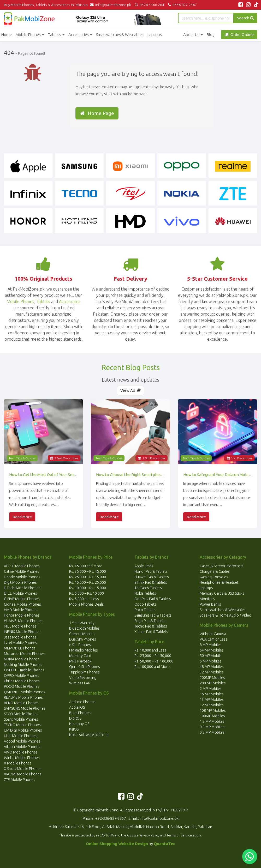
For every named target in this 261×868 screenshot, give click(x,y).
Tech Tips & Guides (22, 458)
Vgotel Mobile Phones (22, 741)
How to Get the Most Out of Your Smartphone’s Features (43, 475)
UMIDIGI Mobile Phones (23, 730)
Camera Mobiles (82, 634)
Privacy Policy (149, 835)
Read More (22, 517)
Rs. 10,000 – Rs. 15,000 (88, 588)
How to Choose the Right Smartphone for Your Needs (130, 475)
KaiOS (74, 729)
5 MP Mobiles (211, 661)
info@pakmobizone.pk (112, 5)
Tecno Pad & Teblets (151, 626)
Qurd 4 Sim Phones (85, 667)
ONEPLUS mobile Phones (24, 670)
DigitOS (75, 718)
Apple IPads (144, 566)
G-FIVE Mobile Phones (22, 599)
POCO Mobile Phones (22, 686)
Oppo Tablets (145, 604)
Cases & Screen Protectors (222, 566)
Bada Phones (80, 713)
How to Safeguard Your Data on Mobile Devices (218, 475)
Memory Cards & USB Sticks (222, 593)
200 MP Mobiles (213, 683)
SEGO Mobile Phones (21, 714)
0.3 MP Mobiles (212, 732)
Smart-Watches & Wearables (223, 610)
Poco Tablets (145, 610)
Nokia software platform (89, 735)
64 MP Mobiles (212, 650)
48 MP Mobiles (212, 667)
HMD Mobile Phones (21, 610)
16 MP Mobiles (212, 694)
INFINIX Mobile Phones (22, 632)
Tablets (56, 35)
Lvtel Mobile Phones (20, 643)
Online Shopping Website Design (117, 844)
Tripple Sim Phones (84, 672)
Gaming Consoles (214, 577)
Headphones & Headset (219, 582)
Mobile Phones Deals (86, 604)
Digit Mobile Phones (20, 582)
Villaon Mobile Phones (22, 747)
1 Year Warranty (82, 623)
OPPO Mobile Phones (22, 676)
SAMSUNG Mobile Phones (25, 708)
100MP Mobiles (212, 716)
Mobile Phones (30, 35)
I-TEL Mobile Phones (20, 626)
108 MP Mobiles (213, 710)
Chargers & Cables (215, 571)
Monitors (207, 599)
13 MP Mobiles (212, 700)
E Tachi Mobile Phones (22, 588)
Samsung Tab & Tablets (153, 615)
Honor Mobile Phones (22, 615)
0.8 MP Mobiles (212, 727)
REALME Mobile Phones (23, 697)
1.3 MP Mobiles (212, 721)
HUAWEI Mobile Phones (23, 621)
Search (245, 18)
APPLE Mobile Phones (22, 566)
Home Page (97, 113)
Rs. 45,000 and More (86, 566)
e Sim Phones (80, 645)
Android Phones (82, 702)
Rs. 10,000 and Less (150, 650)
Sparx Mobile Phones (21, 719)
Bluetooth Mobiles (84, 628)
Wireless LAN (80, 683)
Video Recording (83, 678)
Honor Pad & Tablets (151, 571)
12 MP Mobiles (212, 705)
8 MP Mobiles (211, 645)
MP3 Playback (80, 661)
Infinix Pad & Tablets (151, 582)
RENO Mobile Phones (21, 703)
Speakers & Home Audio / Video (226, 615)
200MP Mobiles (212, 678)
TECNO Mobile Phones (22, 725)
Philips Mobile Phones (22, 681)
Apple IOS (77, 707)
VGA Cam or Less (213, 639)
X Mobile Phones (18, 763)
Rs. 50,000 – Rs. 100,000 (154, 661)
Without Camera (213, 634)
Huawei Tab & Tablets (152, 577)
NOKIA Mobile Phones (22, 659)
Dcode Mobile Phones (22, 577)
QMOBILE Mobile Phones (25, 692)
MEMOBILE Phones (20, 648)
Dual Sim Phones (83, 639)
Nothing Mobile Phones (23, 665)
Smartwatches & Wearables (120, 35)
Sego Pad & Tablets (150, 621)
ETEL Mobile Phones (20, 593)
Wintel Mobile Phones (22, 758)
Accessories (80, 35)
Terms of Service (179, 835)
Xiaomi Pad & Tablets (151, 632)
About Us (193, 35)
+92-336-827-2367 (111, 818)
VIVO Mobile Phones (21, 752)
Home (7, 35)
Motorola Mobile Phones (24, 654)
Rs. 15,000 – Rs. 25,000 (88, 582)
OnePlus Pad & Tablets (153, 599)
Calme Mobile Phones (22, 571)
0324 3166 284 (149, 5)
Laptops (155, 35)
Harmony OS (79, 724)
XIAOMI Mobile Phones (23, 774)
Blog (211, 35)
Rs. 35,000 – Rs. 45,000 (88, 571)
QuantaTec (164, 844)
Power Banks (210, 604)
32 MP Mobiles (212, 672)
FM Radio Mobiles (84, 650)
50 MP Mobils (211, 656)
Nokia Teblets (145, 593)
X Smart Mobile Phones (23, 769)
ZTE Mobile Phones (20, 780)
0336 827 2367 (182, 5)
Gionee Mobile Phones (22, 604)
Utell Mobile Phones (20, 736)
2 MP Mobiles (211, 689)
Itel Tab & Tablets (148, 588)
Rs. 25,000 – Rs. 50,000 (153, 656)
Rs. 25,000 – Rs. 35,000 (88, 577)
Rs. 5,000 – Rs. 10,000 (87, 593)
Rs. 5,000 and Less (84, 599)
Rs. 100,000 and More (152, 667)
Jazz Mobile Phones (20, 637)
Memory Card (80, 656)
